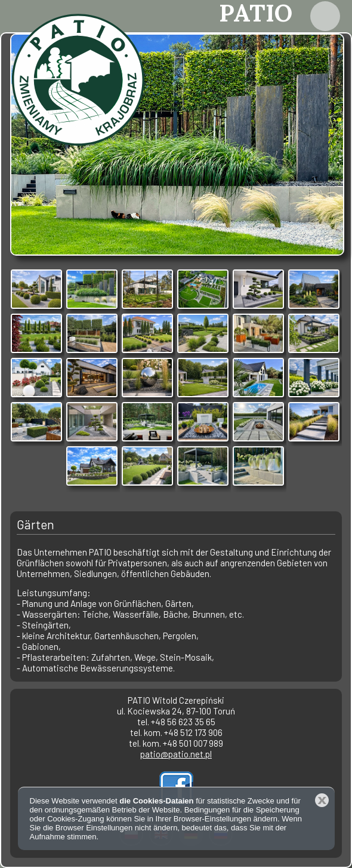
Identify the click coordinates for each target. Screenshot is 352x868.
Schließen (322, 800)
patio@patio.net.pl (176, 754)
